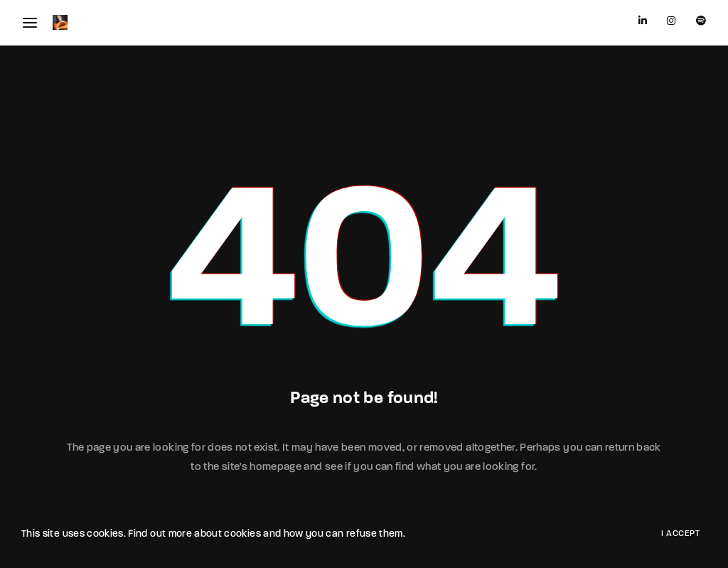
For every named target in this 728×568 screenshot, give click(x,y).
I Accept (680, 534)
